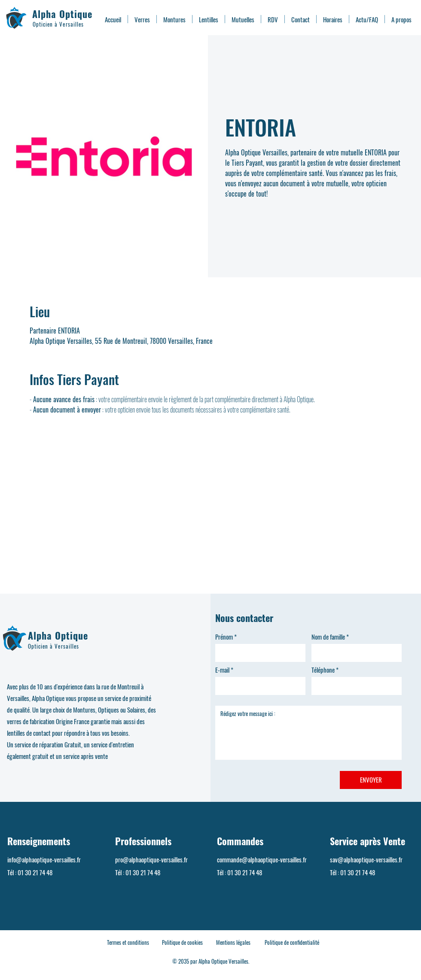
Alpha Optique (62, 14)
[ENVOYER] (371, 780)
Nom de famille (328, 637)
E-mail (222, 670)
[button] (142, 19)
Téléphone (323, 670)
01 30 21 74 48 (35, 872)
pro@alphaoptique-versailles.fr (151, 859)
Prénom (224, 637)
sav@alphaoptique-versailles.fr (366, 859)
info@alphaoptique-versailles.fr (44, 859)
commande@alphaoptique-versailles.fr (262, 859)
